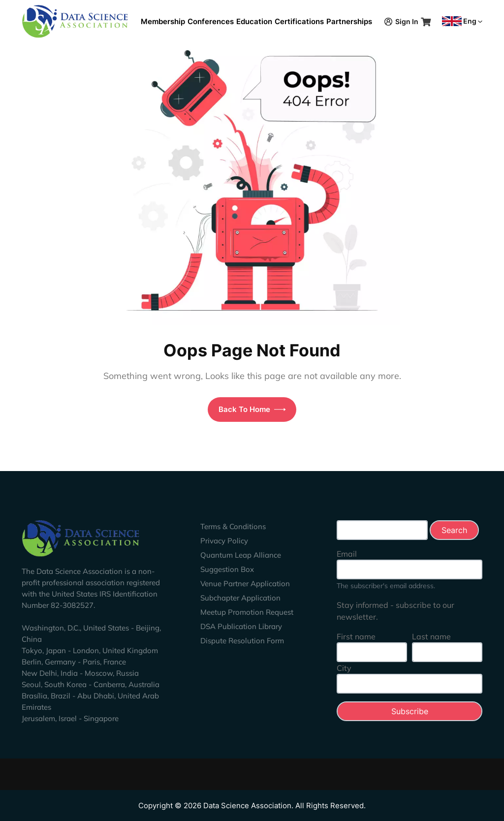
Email (347, 554)
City (344, 668)
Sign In (401, 21)
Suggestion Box (227, 569)
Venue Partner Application (245, 584)
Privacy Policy (224, 541)
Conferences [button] (211, 21)
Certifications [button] (299, 21)
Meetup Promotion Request (247, 612)
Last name (431, 636)
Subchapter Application (240, 598)
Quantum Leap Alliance (241, 555)
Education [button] (254, 21)
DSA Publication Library (241, 626)
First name (356, 636)
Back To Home (252, 409)
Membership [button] (163, 21)
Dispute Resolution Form (242, 641)
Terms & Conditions (233, 526)
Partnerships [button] (349, 21)
